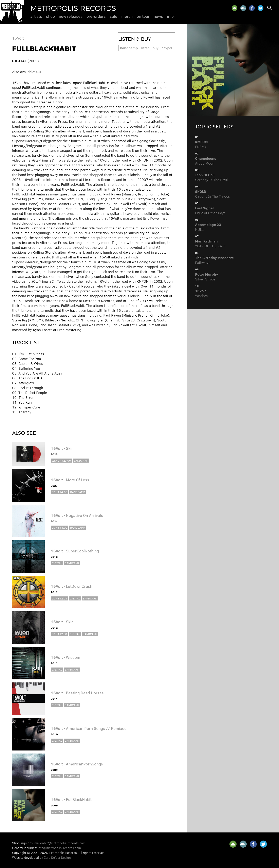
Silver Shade (207, 277)
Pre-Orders (96, 16)
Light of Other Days (210, 210)
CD (39, 72)
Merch (127, 16)
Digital (57, 563)
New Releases (71, 16)
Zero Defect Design (57, 857)
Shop (50, 16)
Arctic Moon (206, 161)
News (158, 16)
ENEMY (201, 144)
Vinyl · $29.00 (61, 460)
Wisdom (201, 293)
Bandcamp (81, 460)
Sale (114, 16)
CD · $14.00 (60, 492)
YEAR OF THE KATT (210, 244)
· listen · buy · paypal (146, 48)
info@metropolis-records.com (59, 848)
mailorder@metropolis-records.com (60, 843)
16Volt (18, 38)
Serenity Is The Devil (211, 177)
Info (170, 16)
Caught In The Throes (212, 194)
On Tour (143, 16)
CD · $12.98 (59, 598)
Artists (36, 16)
